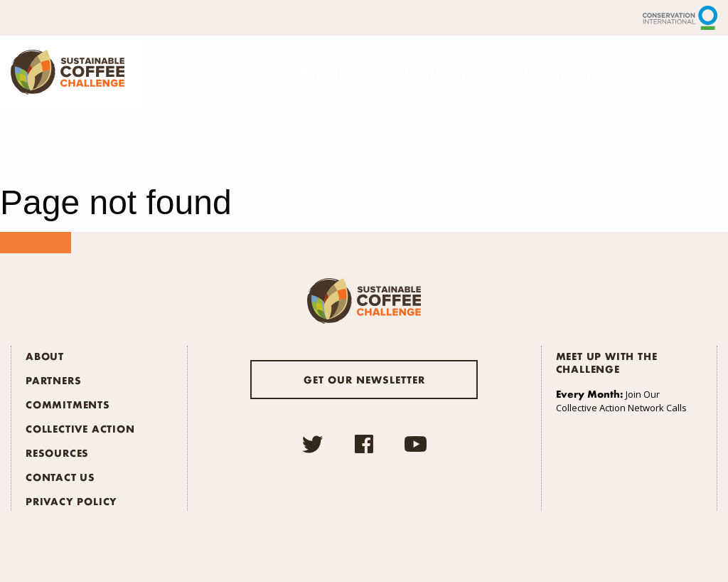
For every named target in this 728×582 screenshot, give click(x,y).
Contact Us (60, 477)
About (253, 73)
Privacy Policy (71, 501)
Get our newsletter (364, 379)
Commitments (430, 73)
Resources (676, 73)
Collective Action (558, 73)
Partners (330, 73)
